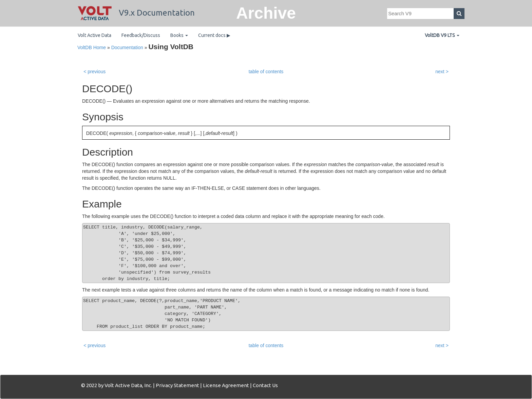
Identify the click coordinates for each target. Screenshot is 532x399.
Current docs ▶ (214, 35)
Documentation (127, 47)
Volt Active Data (94, 35)
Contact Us (265, 385)
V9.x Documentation (136, 13)
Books (179, 35)
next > (442, 72)
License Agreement (226, 385)
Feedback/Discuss (141, 35)
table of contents (266, 72)
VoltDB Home (92, 47)
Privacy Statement (177, 385)
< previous (94, 72)
